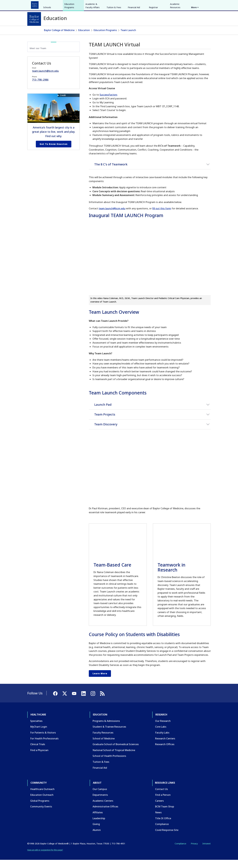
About (98, 4)
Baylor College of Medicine (59, 38)
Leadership (99, 826)
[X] (195, 4)
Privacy (194, 852)
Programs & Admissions (106, 729)
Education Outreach (42, 803)
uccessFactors (109, 103)
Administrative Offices (105, 815)
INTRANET (180, 4)
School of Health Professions (109, 764)
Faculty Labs (162, 741)
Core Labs (161, 735)
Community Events (41, 815)
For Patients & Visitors (43, 741)
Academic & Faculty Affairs (93, 28)
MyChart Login (39, 735)
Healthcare (36, 4)
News (158, 820)
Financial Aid (134, 30)
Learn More (100, 681)
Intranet (207, 852)
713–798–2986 (40, 88)
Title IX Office (163, 826)
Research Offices (165, 752)
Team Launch (128, 38)
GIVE (157, 4)
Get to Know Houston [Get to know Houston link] (54, 152)
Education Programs (69, 28)
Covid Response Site (167, 838)
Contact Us (161, 797)
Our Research (163, 729)
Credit (63, 103)
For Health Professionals (44, 746)
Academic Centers (103, 809)
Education (52, 4)
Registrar (153, 30)
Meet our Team (38, 56)
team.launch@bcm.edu (112, 216)
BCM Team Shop (165, 815)
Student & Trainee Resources (109, 735)
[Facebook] (189, 4)
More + (195, 30)
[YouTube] (200, 4)
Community (83, 4)
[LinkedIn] (206, 4)
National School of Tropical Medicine (114, 758)
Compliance (162, 832)
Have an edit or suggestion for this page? (45, 858)
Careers (159, 809)
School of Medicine (104, 746)
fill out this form (162, 216)
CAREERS (167, 4)
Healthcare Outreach (42, 797)
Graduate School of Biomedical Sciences (116, 752)
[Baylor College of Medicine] (34, 19)
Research (67, 4)
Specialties (36, 729)
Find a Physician (39, 758)
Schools (47, 30)
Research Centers (165, 746)
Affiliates (98, 820)
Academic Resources (175, 28)
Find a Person (163, 803)
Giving (96, 832)
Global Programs (40, 809)
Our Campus (100, 797)
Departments (100, 803)
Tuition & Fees (114, 30)
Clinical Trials (38, 752)
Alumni (97, 838)
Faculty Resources (103, 741)
